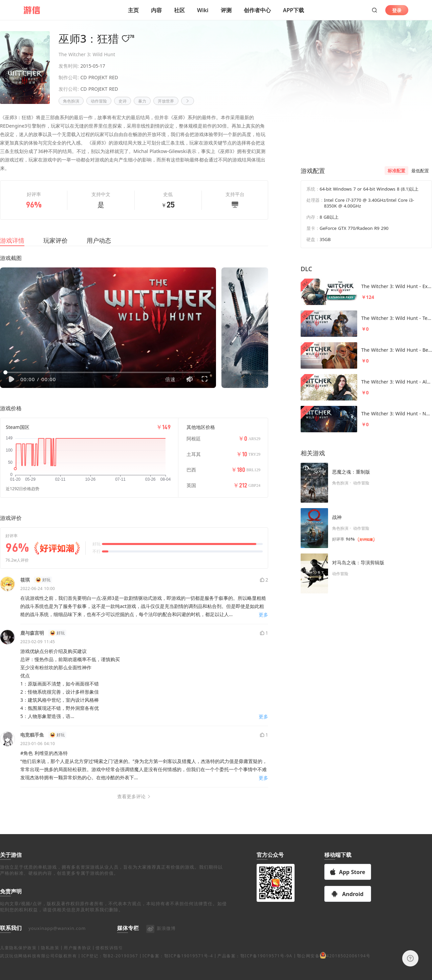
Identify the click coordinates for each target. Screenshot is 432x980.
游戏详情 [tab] (12, 248)
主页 (133, 10)
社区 (179, 10)
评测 (226, 10)
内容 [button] (156, 10)
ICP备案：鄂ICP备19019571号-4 (178, 972)
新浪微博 (161, 944)
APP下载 (294, 10)
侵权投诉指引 (109, 964)
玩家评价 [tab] (56, 248)
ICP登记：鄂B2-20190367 (110, 972)
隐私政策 (50, 964)
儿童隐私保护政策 (18, 964)
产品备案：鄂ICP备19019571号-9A (255, 972)
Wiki (203, 10)
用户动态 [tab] (99, 248)
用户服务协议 (77, 964)
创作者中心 (257, 10)
